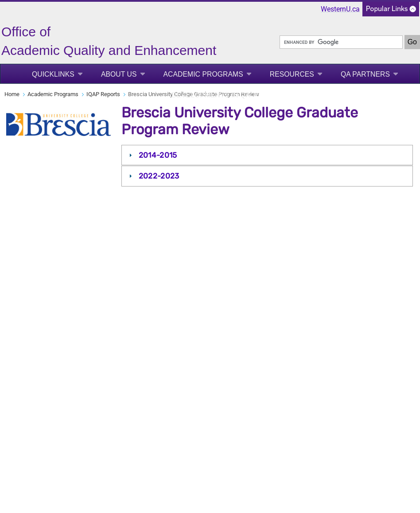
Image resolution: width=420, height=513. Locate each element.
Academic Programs (203, 74)
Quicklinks (53, 74)
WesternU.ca (340, 9)
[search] (341, 42)
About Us (119, 74)
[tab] (267, 155)
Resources (292, 74)
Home (12, 94)
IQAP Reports (103, 94)
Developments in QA (211, 95)
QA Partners (365, 74)
